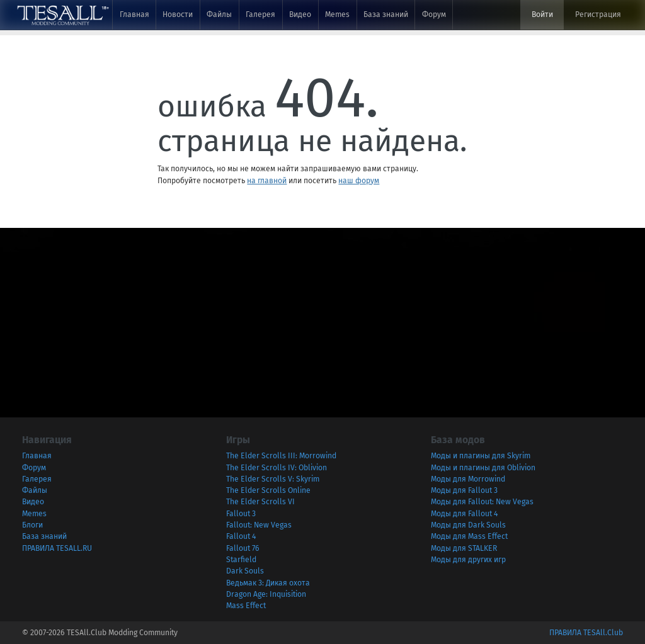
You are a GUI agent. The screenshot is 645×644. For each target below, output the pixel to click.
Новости (178, 14)
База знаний (386, 14)
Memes (337, 14)
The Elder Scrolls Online (268, 490)
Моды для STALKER (464, 548)
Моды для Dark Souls (468, 525)
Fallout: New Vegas (259, 525)
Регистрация (598, 14)
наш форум (359, 181)
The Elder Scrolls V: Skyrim (273, 479)
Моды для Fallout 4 (464, 514)
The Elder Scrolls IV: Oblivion (277, 468)
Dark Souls (245, 571)
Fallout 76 (243, 548)
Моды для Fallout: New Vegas (482, 502)
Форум (434, 14)
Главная (134, 14)
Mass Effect (246, 606)
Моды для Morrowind (468, 479)
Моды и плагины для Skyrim (481, 456)
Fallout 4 (241, 536)
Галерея (260, 14)
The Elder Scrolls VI (260, 502)
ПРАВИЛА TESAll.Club (586, 633)
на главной (267, 181)
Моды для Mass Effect (469, 536)
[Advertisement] (322, 316)
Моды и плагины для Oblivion (483, 468)
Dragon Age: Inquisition (266, 594)
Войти (542, 14)
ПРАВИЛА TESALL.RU (57, 548)
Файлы (219, 14)
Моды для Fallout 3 (464, 490)
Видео (300, 14)
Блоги (32, 525)
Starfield (241, 560)
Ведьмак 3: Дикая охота (268, 583)
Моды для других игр (468, 560)
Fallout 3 (241, 514)
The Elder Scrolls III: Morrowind (281, 456)
